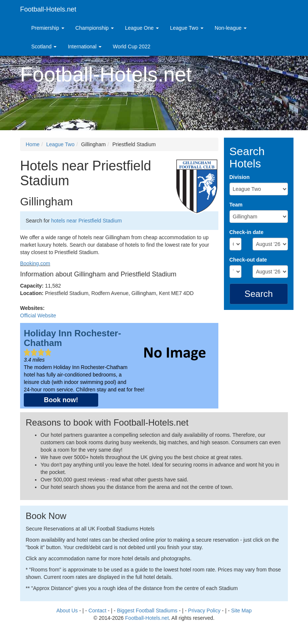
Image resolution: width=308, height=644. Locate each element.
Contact (97, 611)
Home (33, 144)
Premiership (48, 28)
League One (142, 28)
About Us (67, 611)
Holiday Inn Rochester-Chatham (72, 338)
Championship (95, 28)
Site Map (241, 611)
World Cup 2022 (131, 47)
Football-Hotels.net (48, 9)
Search (259, 294)
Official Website (38, 315)
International (85, 47)
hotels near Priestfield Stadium (86, 221)
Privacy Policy (204, 611)
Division (240, 177)
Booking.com (35, 263)
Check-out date (248, 260)
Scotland (44, 47)
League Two (187, 28)
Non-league (231, 28)
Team (236, 205)
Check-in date (247, 232)
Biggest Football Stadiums (147, 611)
